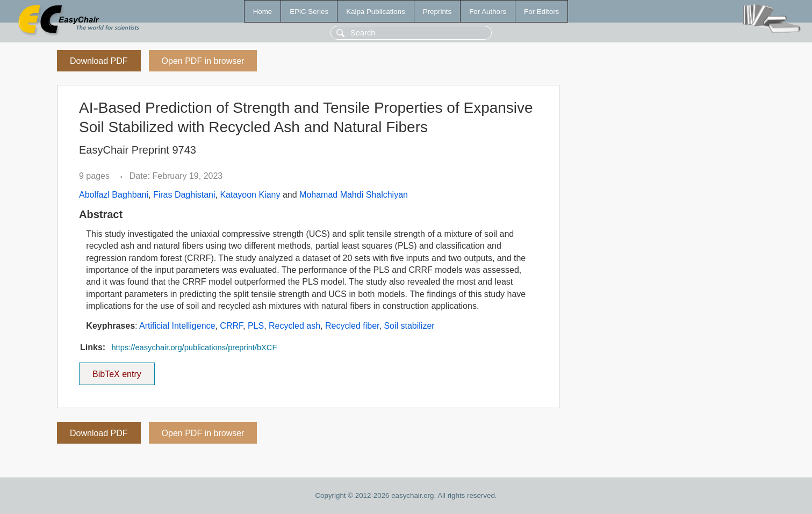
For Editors (541, 12)
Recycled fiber (352, 326)
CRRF (231, 326)
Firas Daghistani (184, 195)
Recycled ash (294, 326)
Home (263, 12)
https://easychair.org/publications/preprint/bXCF (194, 348)
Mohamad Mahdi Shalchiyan (354, 195)
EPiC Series (309, 12)
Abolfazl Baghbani (114, 195)
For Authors (488, 12)
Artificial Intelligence (177, 326)
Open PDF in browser (203, 61)
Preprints (437, 12)
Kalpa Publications (376, 12)
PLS (256, 326)
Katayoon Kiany (250, 195)
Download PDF (99, 61)
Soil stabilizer (409, 326)
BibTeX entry (117, 371)
